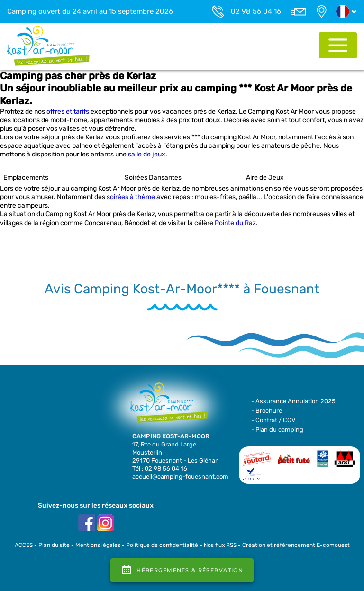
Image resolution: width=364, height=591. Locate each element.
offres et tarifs (68, 112)
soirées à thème (131, 197)
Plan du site (54, 545)
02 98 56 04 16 (256, 11)
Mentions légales (98, 545)
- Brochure (267, 411)
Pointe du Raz (235, 223)
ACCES (24, 545)
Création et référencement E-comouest (296, 545)
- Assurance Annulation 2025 (293, 401)
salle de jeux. (148, 154)
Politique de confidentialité (162, 545)
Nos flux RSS (220, 545)
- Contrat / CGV (273, 420)
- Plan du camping (277, 430)
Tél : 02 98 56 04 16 (160, 468)
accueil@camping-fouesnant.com (180, 477)
